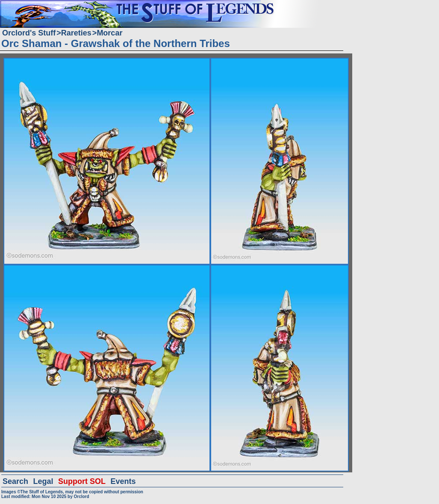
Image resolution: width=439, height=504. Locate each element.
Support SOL (82, 481)
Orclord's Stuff (29, 33)
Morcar (109, 33)
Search (15, 481)
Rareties (76, 33)
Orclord (81, 497)
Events (123, 481)
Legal (43, 481)
